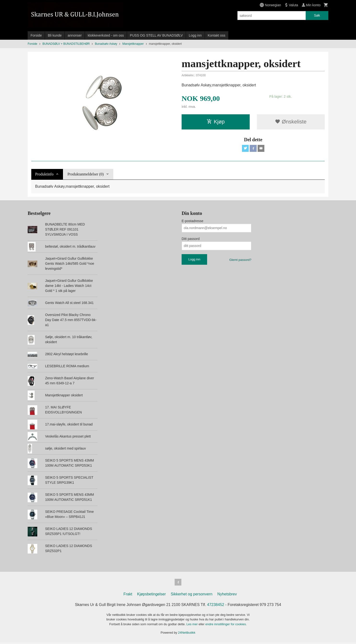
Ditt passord (191, 239)
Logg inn (195, 35)
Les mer (193, 626)
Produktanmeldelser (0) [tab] (86, 175)
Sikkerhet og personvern (192, 596)
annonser (75, 35)
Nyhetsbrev (227, 596)
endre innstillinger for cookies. (226, 626)
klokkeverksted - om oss (106, 35)
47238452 (216, 606)
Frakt (128, 596)
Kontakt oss (217, 35)
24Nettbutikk (187, 634)
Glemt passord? (240, 261)
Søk (317, 15)
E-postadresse (192, 222)
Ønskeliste (291, 122)
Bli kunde (55, 35)
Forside (36, 35)
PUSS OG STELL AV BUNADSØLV (156, 35)
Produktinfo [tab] (44, 175)
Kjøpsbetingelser (151, 596)
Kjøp (216, 122)
